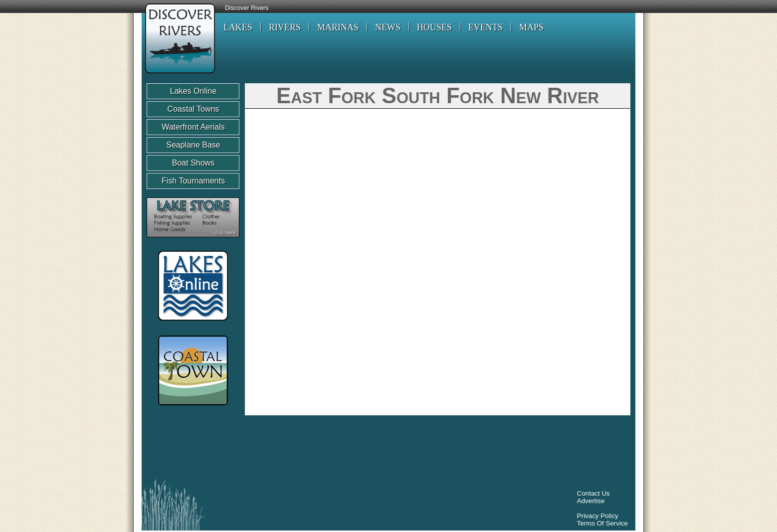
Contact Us (593, 493)
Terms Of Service (602, 523)
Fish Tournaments (193, 181)
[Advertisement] (328, 449)
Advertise (591, 501)
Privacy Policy (598, 516)
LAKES (238, 27)
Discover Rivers (247, 8)
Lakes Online (193, 91)
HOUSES (434, 27)
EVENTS (486, 27)
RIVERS (285, 27)
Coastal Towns (194, 109)
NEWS (388, 27)
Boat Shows (193, 163)
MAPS (531, 27)
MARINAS (338, 27)
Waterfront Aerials (193, 127)
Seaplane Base (193, 145)
